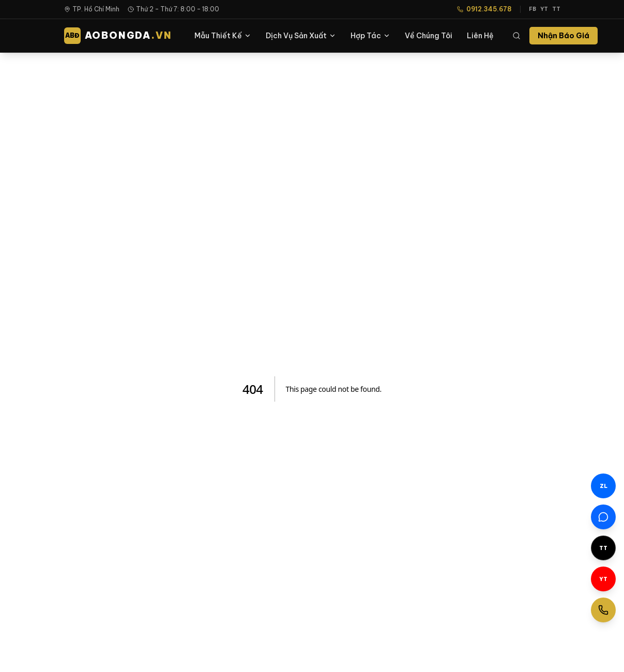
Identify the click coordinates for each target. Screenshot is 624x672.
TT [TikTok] (556, 9)
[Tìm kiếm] (516, 36)
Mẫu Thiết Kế (223, 36)
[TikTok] (603, 548)
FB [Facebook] (532, 9)
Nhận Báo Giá (564, 36)
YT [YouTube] (544, 9)
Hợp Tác (370, 36)
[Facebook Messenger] (603, 517)
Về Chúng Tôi (429, 36)
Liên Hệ (480, 36)
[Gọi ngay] (603, 610)
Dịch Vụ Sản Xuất (301, 36)
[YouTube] (603, 579)
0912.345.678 (484, 9)
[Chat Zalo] (603, 486)
